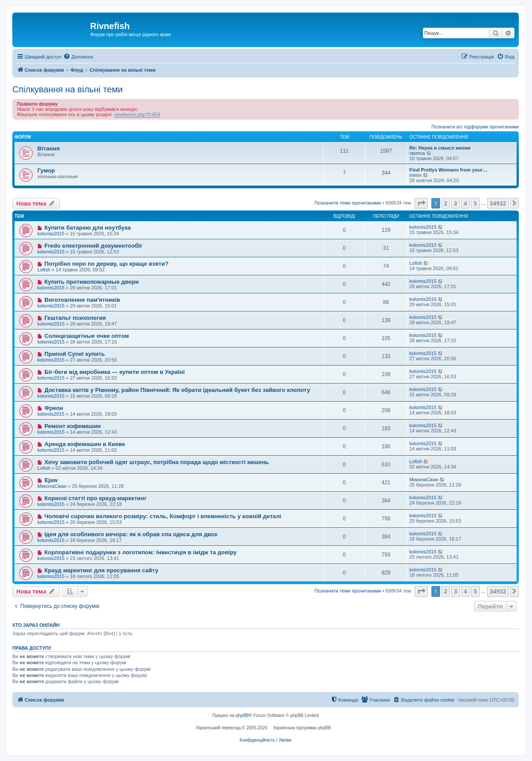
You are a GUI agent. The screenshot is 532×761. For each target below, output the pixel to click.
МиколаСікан (52, 486)
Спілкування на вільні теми (67, 89)
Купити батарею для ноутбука (87, 228)
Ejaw (51, 480)
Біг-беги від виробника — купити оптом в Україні (115, 372)
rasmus (417, 153)
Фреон (54, 408)
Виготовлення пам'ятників (82, 300)
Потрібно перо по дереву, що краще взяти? (106, 264)
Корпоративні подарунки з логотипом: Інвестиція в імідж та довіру (140, 552)
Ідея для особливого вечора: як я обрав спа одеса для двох (131, 534)
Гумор (46, 170)
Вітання (49, 148)
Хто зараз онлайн (36, 625)
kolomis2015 (51, 234)
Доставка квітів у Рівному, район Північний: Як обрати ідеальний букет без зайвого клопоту (177, 390)
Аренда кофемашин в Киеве (85, 444)
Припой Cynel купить (75, 354)
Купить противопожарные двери (92, 282)
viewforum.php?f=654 (137, 114)
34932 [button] (498, 203)
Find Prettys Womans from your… (448, 170)
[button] (421, 203)
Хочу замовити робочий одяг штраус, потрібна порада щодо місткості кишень (157, 462)
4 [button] (465, 203)
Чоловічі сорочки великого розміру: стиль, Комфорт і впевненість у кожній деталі (163, 516)
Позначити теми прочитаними (348, 203)
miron (415, 175)
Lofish (44, 270)
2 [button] (446, 203)
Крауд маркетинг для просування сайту (101, 570)
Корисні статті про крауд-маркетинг (96, 498)
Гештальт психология (75, 318)
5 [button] (475, 203)
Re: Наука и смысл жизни (440, 148)
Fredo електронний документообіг (93, 246)
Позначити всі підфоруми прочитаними (475, 127)
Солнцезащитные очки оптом (87, 336)
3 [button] (455, 203)
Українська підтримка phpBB (302, 728)
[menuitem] (78, 57)
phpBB (242, 715)
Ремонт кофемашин (73, 426)
